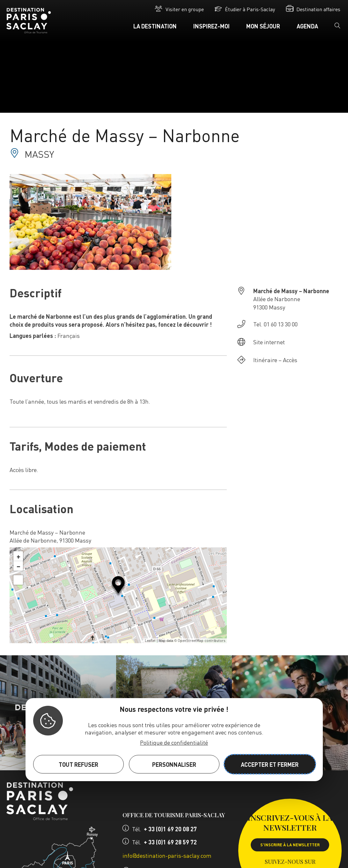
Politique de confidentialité (174, 742)
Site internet (269, 342)
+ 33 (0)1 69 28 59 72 (170, 842)
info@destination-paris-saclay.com (167, 855)
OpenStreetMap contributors (201, 641)
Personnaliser (174, 764)
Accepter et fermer (270, 764)
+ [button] (19, 556)
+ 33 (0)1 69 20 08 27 (170, 829)
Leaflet (150, 641)
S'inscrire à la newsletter (290, 845)
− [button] (19, 566)
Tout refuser (78, 764)
